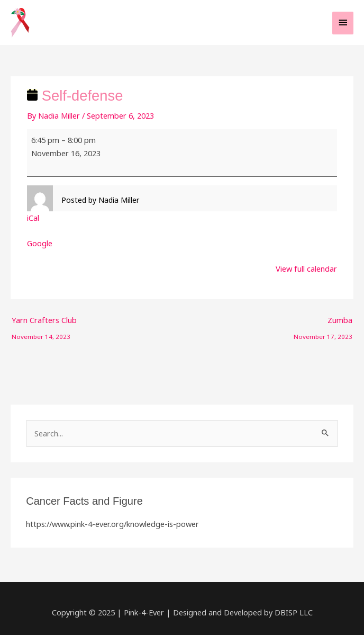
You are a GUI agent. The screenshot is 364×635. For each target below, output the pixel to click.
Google (40, 243)
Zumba (323, 322)
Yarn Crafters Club (44, 322)
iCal (33, 218)
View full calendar (306, 269)
